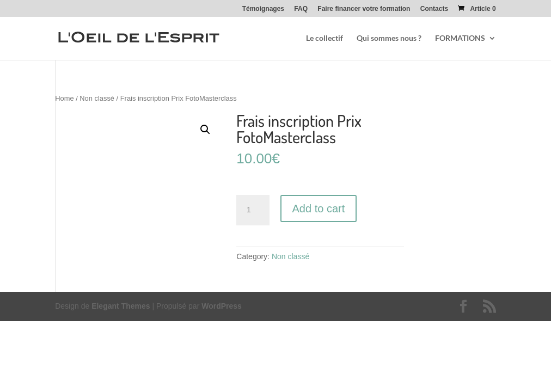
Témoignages (263, 9)
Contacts (434, 9)
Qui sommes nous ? (389, 38)
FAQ (301, 9)
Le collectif (325, 38)
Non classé (97, 98)
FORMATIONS (460, 38)
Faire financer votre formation (364, 9)
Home (64, 98)
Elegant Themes (121, 306)
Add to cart (319, 209)
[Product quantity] (253, 210)
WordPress (222, 306)
